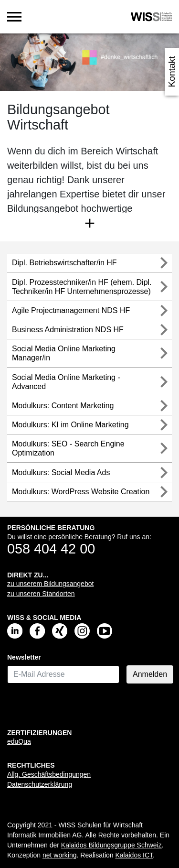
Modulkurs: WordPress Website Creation (81, 492)
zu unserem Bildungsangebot (50, 584)
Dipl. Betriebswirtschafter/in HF (64, 263)
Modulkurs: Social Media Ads (61, 472)
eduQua (19, 741)
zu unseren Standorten (41, 594)
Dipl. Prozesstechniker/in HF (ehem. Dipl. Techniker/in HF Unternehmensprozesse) (82, 287)
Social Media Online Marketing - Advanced (66, 382)
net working (60, 855)
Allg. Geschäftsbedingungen (49, 774)
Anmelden (150, 674)
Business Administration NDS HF (68, 330)
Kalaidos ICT (134, 855)
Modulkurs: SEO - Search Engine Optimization (68, 448)
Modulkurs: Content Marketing (63, 406)
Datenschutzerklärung (40, 784)
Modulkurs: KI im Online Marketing (70, 425)
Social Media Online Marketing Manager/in (64, 353)
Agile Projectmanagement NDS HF (71, 310)
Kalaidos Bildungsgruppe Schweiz (111, 845)
